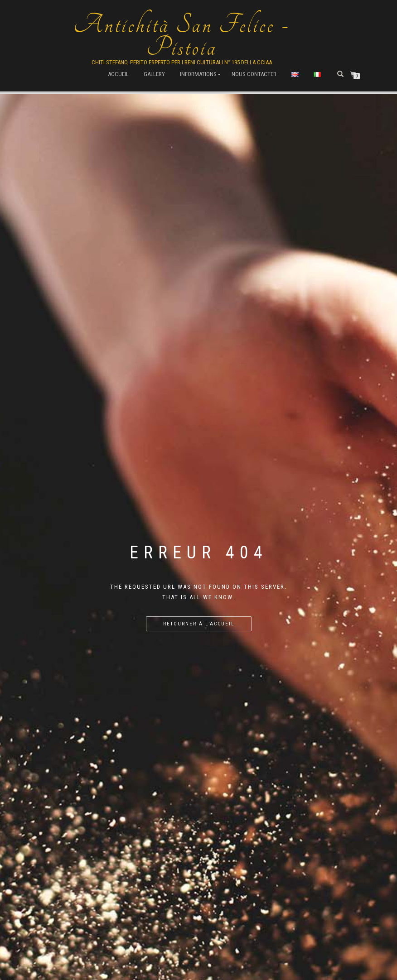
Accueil (118, 74)
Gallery (154, 74)
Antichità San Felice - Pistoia (182, 36)
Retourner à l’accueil (199, 624)
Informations (198, 74)
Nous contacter (254, 74)
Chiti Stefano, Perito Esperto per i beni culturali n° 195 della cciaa (182, 62)
